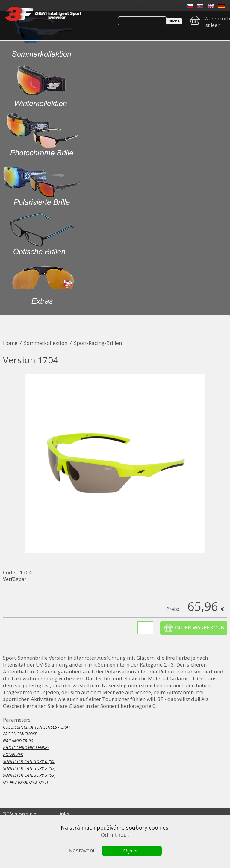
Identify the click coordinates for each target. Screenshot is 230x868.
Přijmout (132, 851)
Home (10, 343)
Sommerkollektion (46, 343)
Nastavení (81, 850)
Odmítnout (115, 835)
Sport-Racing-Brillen (98, 343)
